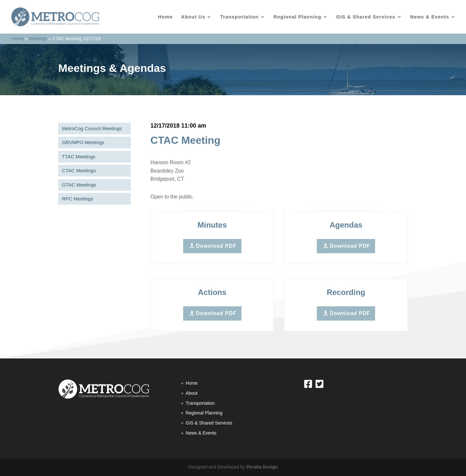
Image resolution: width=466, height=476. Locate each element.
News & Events (430, 17)
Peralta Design (262, 467)
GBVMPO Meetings (82, 142)
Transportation (239, 17)
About (192, 393)
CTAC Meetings (78, 170)
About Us (193, 17)
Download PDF (216, 246)
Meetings (38, 39)
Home (165, 17)
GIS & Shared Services (366, 17)
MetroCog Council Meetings (91, 128)
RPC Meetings (77, 199)
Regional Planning (297, 17)
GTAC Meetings (78, 185)
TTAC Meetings (78, 157)
